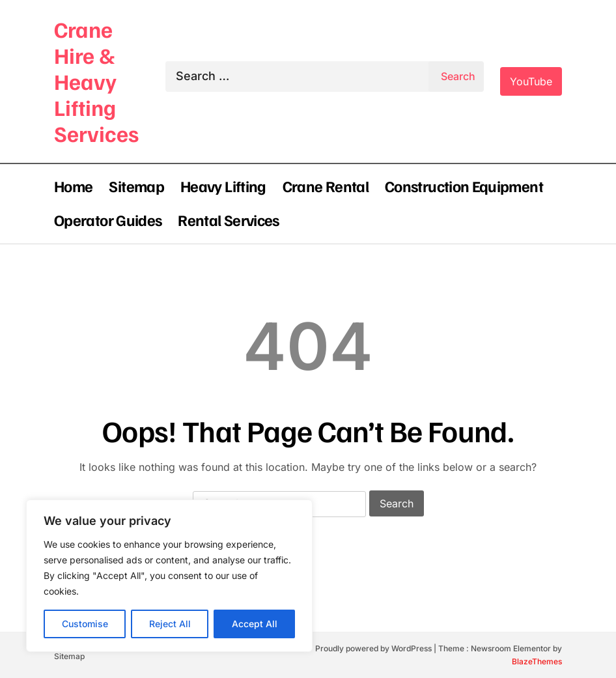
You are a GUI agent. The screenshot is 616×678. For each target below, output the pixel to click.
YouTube (531, 81)
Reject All (170, 624)
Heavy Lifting (223, 186)
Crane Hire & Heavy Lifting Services (96, 81)
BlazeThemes (537, 661)
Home (73, 186)
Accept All (255, 624)
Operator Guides (108, 219)
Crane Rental (326, 186)
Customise (85, 624)
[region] (169, 576)
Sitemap (136, 186)
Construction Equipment (464, 186)
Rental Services (228, 219)
